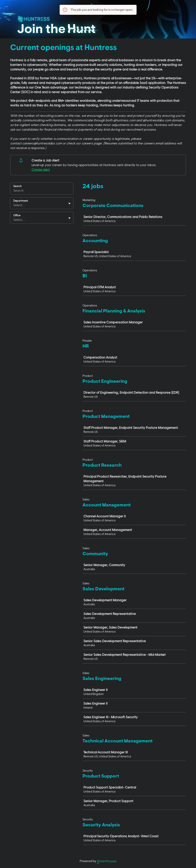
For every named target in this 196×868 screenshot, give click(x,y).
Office (17, 215)
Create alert (41, 170)
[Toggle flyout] (69, 204)
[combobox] (14, 205)
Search (18, 186)
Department (21, 201)
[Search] (42, 191)
